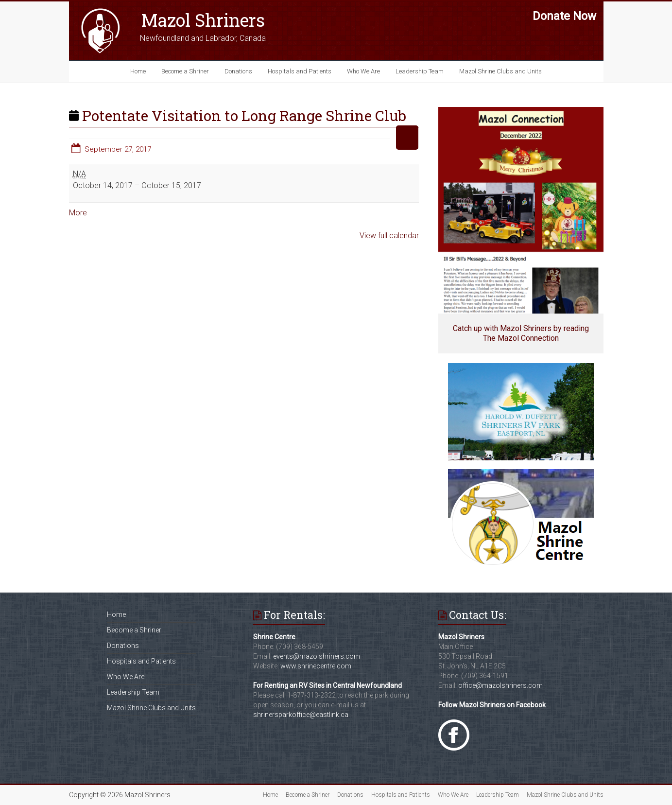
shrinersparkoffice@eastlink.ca (301, 715)
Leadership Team (420, 71)
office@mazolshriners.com (500, 685)
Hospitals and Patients (300, 71)
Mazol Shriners (203, 20)
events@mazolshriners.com (317, 656)
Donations (238, 71)
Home (138, 71)
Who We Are (363, 71)
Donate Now (564, 16)
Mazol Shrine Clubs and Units (500, 71)
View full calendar (389, 236)
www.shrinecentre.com (316, 666)
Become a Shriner (185, 71)
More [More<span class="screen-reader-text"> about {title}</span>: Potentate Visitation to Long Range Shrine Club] (78, 213)
